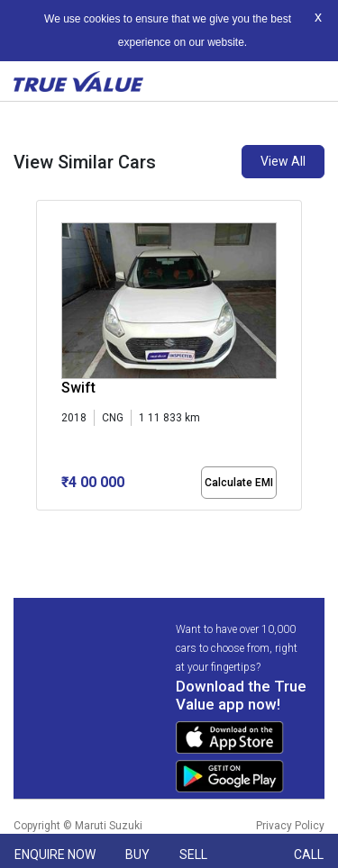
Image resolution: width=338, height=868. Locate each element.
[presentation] (46, 359)
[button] (41, 526)
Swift (78, 388)
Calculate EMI (239, 483)
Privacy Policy (290, 826)
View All (283, 161)
